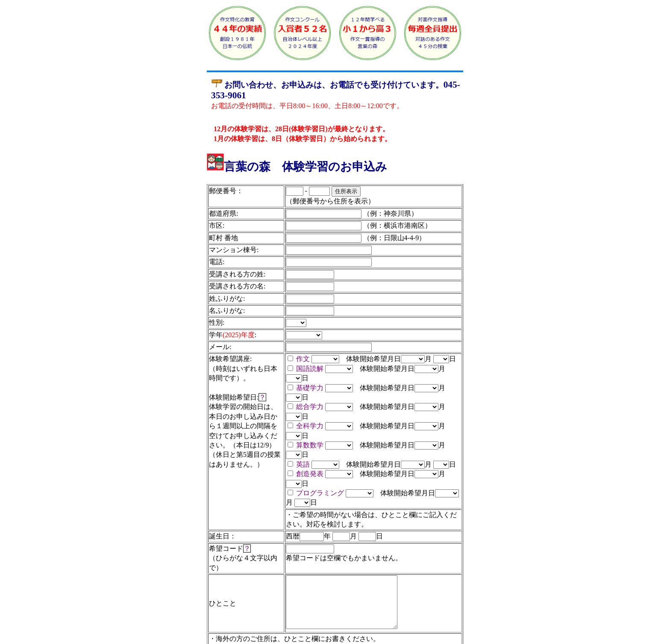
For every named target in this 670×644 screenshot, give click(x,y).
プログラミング (320, 493)
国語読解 (310, 369)
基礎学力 (310, 388)
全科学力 (310, 426)
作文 (303, 359)
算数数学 (310, 445)
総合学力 (310, 407)
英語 (303, 464)
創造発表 (310, 474)
